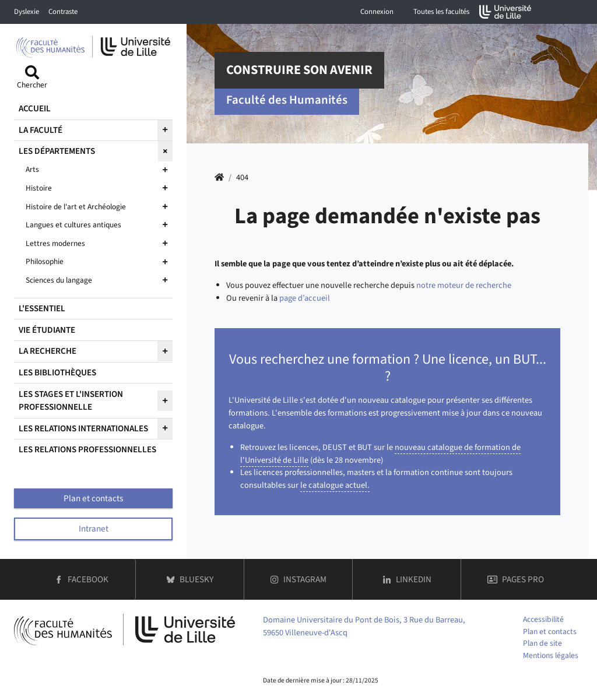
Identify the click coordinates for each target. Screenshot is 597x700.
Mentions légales (551, 655)
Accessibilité (543, 619)
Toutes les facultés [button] (441, 12)
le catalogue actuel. (335, 485)
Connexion (377, 12)
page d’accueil (305, 298)
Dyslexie (27, 12)
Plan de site (542, 643)
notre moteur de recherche (464, 285)
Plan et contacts (550, 632)
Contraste (63, 12)
